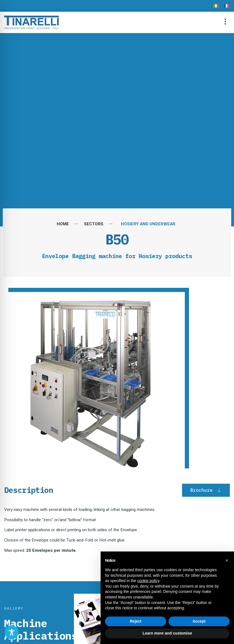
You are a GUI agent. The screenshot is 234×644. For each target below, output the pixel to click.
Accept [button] (199, 621)
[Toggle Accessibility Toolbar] (12, 632)
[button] (225, 23)
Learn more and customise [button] (167, 633)
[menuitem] (216, 6)
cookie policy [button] (148, 581)
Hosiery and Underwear (148, 224)
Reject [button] (136, 621)
